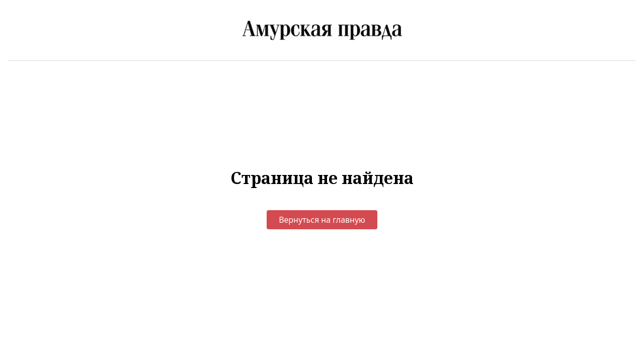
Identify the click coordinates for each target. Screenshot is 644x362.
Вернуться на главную (322, 220)
